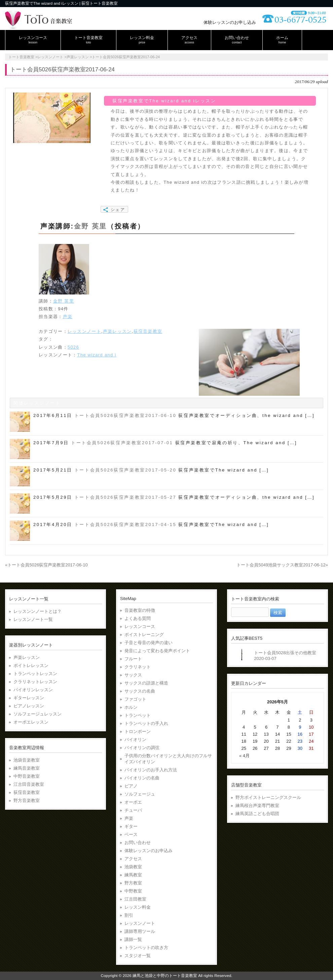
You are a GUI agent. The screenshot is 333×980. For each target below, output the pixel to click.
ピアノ (131, 786)
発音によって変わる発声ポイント (157, 651)
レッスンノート (84, 331)
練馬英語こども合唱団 (257, 814)
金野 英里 (90, 226)
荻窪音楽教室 (148, 331)
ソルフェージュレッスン (38, 714)
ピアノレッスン (29, 706)
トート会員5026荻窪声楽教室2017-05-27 (125, 497)
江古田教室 (135, 899)
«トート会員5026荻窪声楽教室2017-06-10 (46, 565)
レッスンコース (140, 626)
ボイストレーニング (144, 635)
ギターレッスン (29, 698)
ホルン (131, 707)
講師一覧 (133, 939)
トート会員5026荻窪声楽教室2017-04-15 (125, 524)
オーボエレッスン (31, 722)
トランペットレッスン (35, 674)
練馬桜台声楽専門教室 (257, 806)
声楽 (68, 317)
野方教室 (133, 883)
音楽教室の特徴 (140, 610)
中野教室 (133, 891)
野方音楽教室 (27, 800)
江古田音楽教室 (29, 784)
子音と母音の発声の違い (149, 643)
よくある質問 (138, 618)
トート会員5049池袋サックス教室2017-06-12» (282, 565)
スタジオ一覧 (138, 956)
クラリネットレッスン (35, 682)
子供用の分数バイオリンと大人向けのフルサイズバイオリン (168, 759)
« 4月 (244, 756)
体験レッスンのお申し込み (230, 22)
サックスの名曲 (140, 691)
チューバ (133, 810)
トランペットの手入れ (146, 723)
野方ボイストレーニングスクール (268, 797)
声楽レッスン (117, 331)
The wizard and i (97, 355)
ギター (131, 826)
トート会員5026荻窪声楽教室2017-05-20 (125, 470)
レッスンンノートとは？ (38, 611)
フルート (133, 659)
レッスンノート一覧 (33, 619)
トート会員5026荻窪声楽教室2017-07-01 (122, 443)
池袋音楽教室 (27, 760)
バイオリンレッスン (33, 690)
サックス (133, 675)
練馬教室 (133, 875)
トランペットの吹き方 (146, 948)
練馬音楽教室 (27, 768)
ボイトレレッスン (31, 666)
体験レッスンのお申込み (149, 851)
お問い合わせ (138, 843)
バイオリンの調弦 (142, 748)
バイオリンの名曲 (142, 778)
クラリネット (138, 667)
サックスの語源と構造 (146, 683)
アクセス (133, 859)
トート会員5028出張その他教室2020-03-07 (285, 656)
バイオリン (135, 740)
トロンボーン (138, 731)
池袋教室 (133, 867)
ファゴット (135, 699)
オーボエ (133, 802)
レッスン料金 (138, 907)
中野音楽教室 (27, 776)
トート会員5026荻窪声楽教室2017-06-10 (125, 415)
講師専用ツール (140, 931)
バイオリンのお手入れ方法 (151, 770)
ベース (131, 834)
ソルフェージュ (140, 794)
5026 (73, 347)
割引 (129, 915)
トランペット (138, 715)
